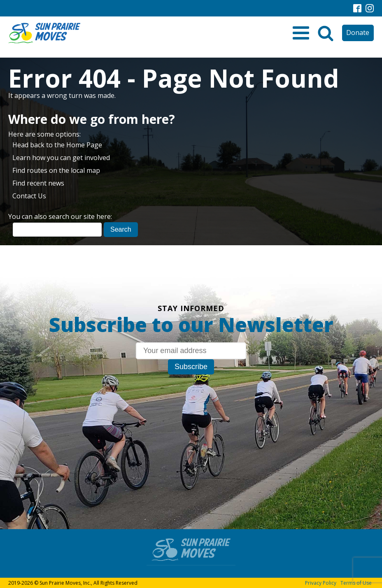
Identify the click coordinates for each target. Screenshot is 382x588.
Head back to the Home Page (57, 145)
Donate (358, 33)
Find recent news (38, 183)
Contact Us (29, 196)
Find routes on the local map (56, 170)
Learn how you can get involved (61, 158)
